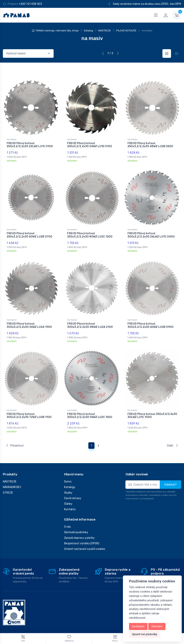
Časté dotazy (73, 495)
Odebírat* (170, 482)
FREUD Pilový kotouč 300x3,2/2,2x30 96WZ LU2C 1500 (90, 413)
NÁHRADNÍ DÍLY (12, 484)
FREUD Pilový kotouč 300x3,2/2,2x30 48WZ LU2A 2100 (90, 324)
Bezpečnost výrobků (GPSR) (82, 540)
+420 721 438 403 (30, 4)
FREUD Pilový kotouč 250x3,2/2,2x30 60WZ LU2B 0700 (29, 234)
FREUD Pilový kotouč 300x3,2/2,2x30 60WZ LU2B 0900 (151, 324)
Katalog (88, 31)
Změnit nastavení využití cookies (85, 546)
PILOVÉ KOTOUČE (126, 31)
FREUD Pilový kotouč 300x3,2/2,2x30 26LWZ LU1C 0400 (151, 234)
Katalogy (70, 484)
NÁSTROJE (105, 31)
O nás (67, 524)
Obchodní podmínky (76, 529)
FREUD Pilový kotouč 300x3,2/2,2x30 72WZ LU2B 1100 (29, 413)
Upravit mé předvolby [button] (145, 634)
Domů (68, 479)
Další (173, 442)
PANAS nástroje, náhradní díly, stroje (57, 31)
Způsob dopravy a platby (79, 535)
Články (68, 501)
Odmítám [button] (157, 626)
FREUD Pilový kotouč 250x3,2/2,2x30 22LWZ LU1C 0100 (30, 145)
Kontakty (70, 506)
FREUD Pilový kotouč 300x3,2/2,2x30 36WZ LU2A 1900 (29, 324)
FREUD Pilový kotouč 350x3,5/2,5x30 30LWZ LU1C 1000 (152, 413)
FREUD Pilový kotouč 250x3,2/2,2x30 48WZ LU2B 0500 (150, 145)
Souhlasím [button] (138, 626)
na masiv (12, 139)
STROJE (8, 490)
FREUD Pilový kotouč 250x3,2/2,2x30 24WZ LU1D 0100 (90, 145)
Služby (68, 490)
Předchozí (15, 442)
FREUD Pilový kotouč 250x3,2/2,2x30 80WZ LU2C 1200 (90, 234)
